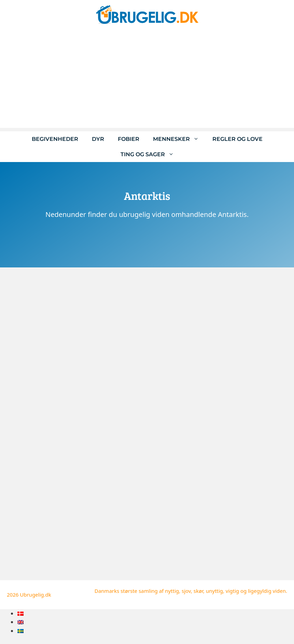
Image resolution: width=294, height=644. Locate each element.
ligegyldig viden (267, 591)
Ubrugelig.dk (36, 595)
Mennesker (179, 139)
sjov (186, 591)
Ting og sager (151, 154)
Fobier (129, 139)
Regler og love (237, 139)
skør (198, 591)
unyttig (214, 591)
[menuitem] (20, 613)
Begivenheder (55, 139)
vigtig (232, 591)
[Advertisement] (147, 80)
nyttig (172, 591)
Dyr (98, 139)
